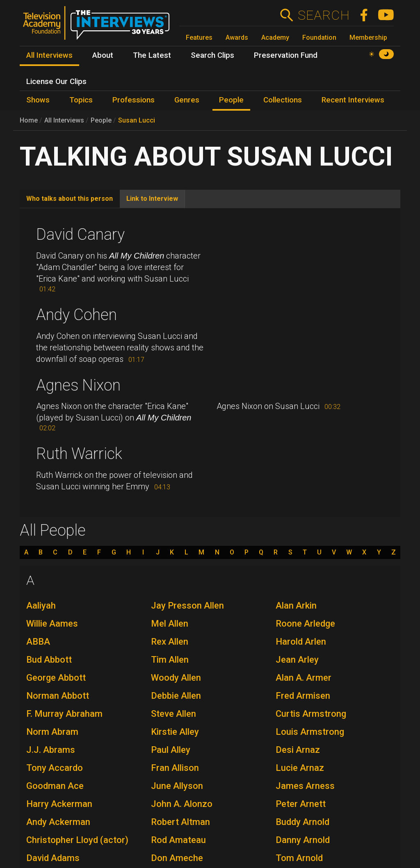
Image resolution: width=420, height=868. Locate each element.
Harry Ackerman (59, 804)
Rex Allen (170, 642)
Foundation (319, 37)
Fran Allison (175, 768)
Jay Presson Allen (187, 606)
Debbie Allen (176, 696)
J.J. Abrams (51, 750)
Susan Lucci (137, 120)
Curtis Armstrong (311, 714)
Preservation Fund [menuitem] (286, 55)
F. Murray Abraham (64, 714)
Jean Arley (297, 660)
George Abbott (56, 678)
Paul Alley (171, 750)
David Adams (53, 858)
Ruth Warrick (79, 454)
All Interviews (64, 120)
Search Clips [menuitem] (212, 55)
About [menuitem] (103, 55)
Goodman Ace (55, 786)
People (101, 120)
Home (29, 120)
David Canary (80, 234)
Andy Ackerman (58, 822)
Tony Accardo (55, 768)
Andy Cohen (76, 315)
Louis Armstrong (310, 732)
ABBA (38, 642)
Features (199, 37)
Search (323, 15)
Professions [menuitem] (134, 100)
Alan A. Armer (304, 678)
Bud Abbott (49, 660)
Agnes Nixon (78, 385)
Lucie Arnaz (300, 768)
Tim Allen (170, 660)
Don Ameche (177, 858)
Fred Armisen (303, 696)
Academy (275, 37)
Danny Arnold (303, 840)
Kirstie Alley (175, 732)
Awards (237, 37)
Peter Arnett (301, 804)
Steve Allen (173, 714)
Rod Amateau (178, 840)
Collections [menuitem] (283, 100)
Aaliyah (41, 606)
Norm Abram (52, 732)
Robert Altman (180, 822)
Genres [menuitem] (187, 100)
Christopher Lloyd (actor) (77, 840)
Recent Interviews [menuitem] (353, 100)
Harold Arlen (301, 642)
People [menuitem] (231, 100)
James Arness (305, 786)
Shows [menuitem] (38, 100)
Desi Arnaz (298, 750)
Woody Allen (176, 678)
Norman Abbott (58, 696)
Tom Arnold (299, 858)
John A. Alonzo (182, 804)
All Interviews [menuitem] (49, 55)
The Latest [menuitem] (152, 55)
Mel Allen (170, 624)
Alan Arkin (296, 606)
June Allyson (177, 786)
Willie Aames (52, 624)
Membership (368, 37)
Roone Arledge (305, 624)
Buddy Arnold (302, 822)
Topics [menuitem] (81, 100)
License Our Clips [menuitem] (56, 82)
